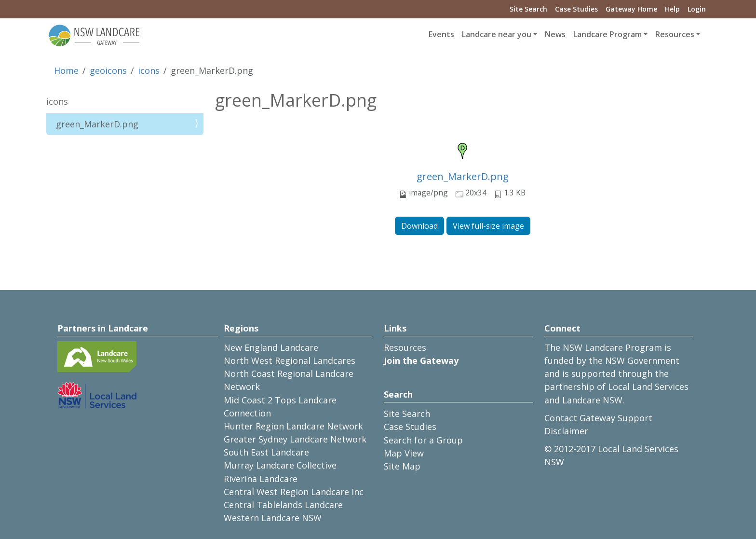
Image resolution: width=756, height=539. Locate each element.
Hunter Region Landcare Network (293, 426)
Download (419, 226)
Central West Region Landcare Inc (294, 492)
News (555, 34)
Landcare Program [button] (607, 34)
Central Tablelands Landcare (283, 505)
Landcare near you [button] (497, 34)
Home (66, 70)
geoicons (108, 70)
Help (672, 9)
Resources (405, 347)
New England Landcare (271, 347)
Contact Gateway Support (598, 418)
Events (441, 34)
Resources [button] (675, 34)
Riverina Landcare (261, 479)
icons (149, 70)
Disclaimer (566, 431)
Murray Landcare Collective (280, 465)
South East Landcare (266, 452)
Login (697, 9)
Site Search (528, 9)
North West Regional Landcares (290, 360)
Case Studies (576, 9)
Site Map (402, 466)
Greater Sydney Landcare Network (295, 439)
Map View (404, 453)
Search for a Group (423, 440)
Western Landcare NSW (273, 518)
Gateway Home (631, 9)
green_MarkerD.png (463, 176)
